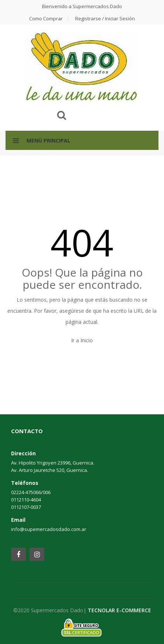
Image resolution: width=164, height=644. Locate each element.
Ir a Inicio (82, 340)
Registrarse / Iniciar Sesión (105, 18)
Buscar (62, 115)
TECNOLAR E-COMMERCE (119, 610)
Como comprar (46, 18)
